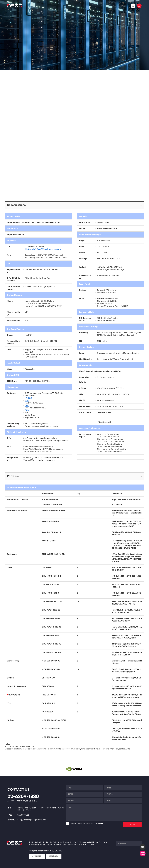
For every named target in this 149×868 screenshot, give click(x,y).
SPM (27, 405)
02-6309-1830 (23, 797)
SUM (27, 410)
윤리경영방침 (37, 856)
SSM (27, 401)
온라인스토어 (143, 854)
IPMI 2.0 (28, 398)
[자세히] (100, 824)
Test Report (104, 422)
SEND (132, 824)
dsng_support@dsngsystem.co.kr (32, 820)
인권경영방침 (54, 856)
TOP (143, 847)
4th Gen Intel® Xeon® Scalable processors (43, 249)
